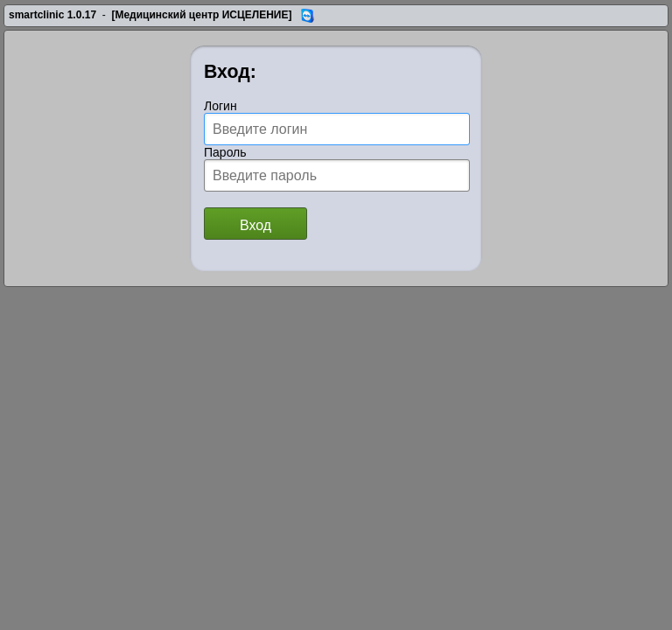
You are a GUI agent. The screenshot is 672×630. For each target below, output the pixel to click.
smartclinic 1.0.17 (52, 15)
